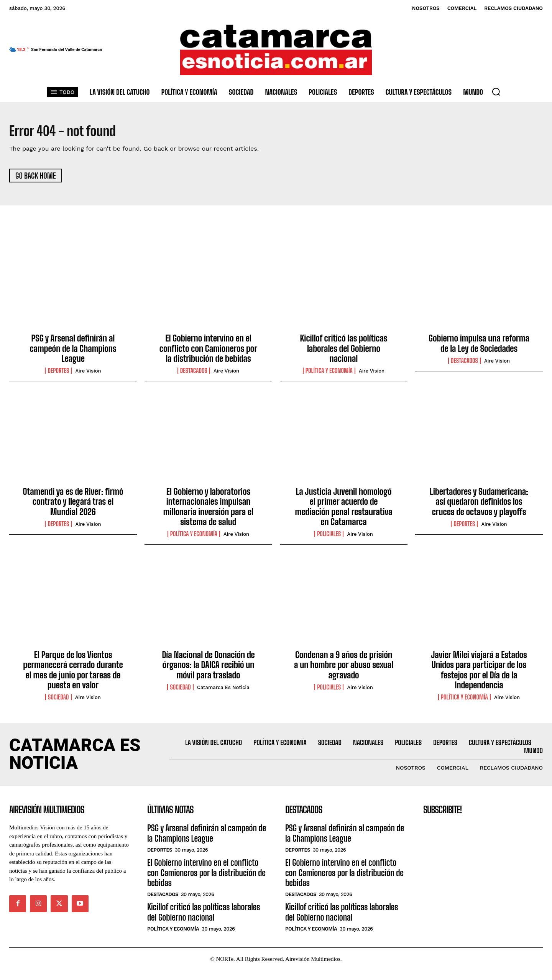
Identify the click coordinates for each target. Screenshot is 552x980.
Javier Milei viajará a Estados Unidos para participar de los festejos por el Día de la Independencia (479, 673)
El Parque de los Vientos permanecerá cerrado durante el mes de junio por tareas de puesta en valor (73, 673)
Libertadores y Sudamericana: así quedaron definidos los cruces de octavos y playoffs (479, 505)
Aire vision (88, 374)
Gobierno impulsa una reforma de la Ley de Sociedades (479, 347)
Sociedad (58, 701)
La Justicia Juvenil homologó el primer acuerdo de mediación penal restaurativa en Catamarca (344, 510)
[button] (496, 92)
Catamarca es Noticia (223, 690)
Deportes (58, 374)
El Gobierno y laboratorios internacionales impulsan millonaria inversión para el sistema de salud (208, 510)
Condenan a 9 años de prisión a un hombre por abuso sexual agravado (344, 668)
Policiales (329, 537)
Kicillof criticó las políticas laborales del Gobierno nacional (344, 352)
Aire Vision (88, 527)
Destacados (194, 374)
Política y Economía (329, 374)
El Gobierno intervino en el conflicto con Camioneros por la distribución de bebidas (208, 352)
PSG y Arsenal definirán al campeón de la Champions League (73, 352)
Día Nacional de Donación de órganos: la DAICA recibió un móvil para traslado (208, 668)
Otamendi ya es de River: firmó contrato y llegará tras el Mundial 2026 (73, 505)
